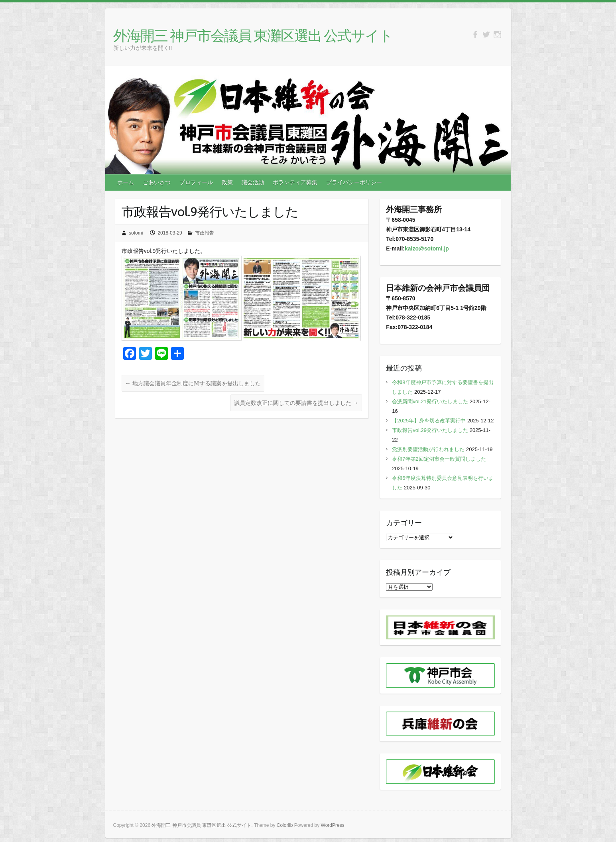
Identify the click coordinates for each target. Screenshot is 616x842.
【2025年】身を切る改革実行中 (429, 421)
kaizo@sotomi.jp (427, 248)
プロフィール (196, 182)
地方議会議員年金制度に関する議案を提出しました (193, 383)
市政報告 (205, 233)
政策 (227, 182)
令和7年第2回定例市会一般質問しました (439, 459)
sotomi (136, 233)
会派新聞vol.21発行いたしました (430, 401)
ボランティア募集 (295, 182)
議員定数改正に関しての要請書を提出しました (296, 403)
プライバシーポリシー (354, 182)
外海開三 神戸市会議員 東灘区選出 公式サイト (253, 35)
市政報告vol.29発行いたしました (430, 430)
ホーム (126, 182)
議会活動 (253, 182)
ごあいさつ (157, 182)
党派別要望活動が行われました (428, 449)
